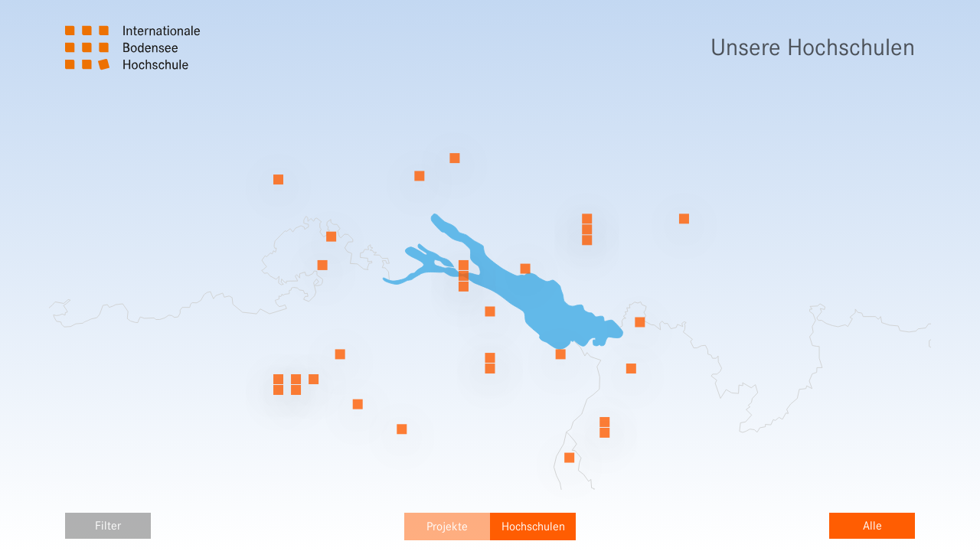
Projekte (447, 527)
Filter (108, 526)
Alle (872, 526)
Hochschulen (533, 527)
